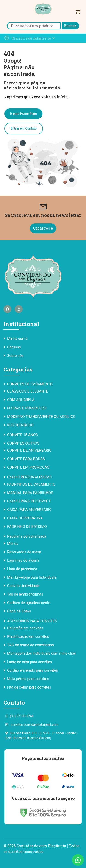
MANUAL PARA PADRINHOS (30, 493)
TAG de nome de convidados (31, 645)
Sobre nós (15, 356)
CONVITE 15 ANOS (22, 435)
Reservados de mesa (24, 552)
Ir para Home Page (23, 114)
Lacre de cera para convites (29, 662)
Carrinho (14, 347)
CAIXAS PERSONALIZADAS (29, 477)
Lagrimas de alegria (23, 560)
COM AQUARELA (21, 400)
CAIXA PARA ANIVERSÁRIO (29, 510)
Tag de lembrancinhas (25, 594)
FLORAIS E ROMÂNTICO (27, 408)
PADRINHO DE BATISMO (27, 527)
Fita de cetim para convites (29, 687)
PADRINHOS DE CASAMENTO (31, 484)
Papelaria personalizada (27, 536)
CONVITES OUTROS (23, 443)
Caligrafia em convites (25, 628)
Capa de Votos (19, 611)
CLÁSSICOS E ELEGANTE (28, 391)
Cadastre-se (43, 228)
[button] (30, 38)
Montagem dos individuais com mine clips (42, 653)
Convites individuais (23, 586)
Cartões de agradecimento (29, 603)
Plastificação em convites (28, 637)
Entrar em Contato (24, 128)
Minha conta (17, 339)
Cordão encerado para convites (32, 670)
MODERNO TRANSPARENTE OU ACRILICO (41, 417)
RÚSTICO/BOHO (20, 425)
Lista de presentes (22, 569)
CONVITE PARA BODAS (26, 459)
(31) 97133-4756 (19, 716)
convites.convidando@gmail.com (32, 725)
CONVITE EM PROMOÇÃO (28, 467)
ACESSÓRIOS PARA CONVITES (32, 621)
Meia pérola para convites (28, 679)
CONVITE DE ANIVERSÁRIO (29, 450)
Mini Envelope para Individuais (32, 577)
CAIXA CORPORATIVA (25, 518)
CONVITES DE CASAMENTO (30, 384)
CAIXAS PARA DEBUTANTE (29, 501)
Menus (13, 544)
